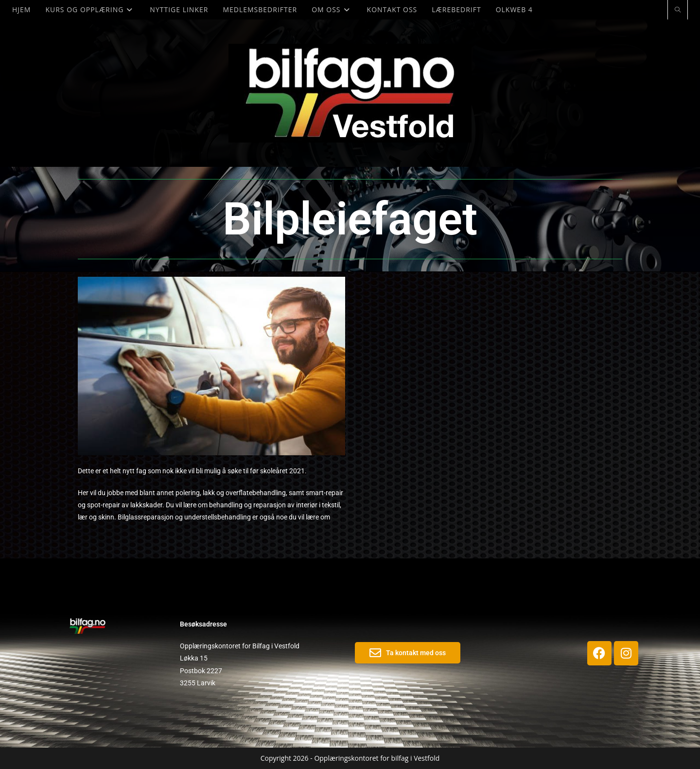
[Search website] (678, 10)
